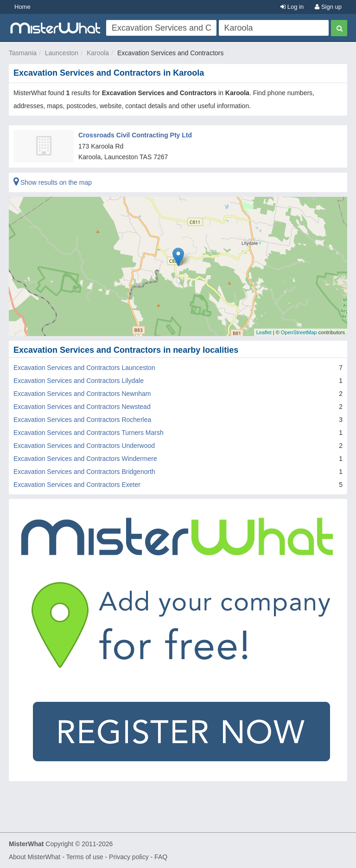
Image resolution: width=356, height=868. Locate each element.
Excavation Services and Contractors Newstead (82, 407)
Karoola (98, 53)
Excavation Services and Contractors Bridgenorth (84, 472)
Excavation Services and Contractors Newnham (82, 394)
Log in (292, 7)
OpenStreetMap (299, 332)
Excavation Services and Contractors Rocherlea (82, 420)
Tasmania (23, 53)
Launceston (62, 53)
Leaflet (264, 332)
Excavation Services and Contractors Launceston (84, 368)
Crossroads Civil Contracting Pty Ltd (135, 135)
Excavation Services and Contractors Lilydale (79, 381)
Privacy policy (129, 857)
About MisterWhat (35, 857)
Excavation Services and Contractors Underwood (84, 446)
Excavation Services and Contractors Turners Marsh (89, 433)
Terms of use (84, 857)
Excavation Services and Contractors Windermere (85, 459)
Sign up (328, 7)
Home (22, 7)
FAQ (161, 857)
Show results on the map (53, 182)
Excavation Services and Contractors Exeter (77, 485)
